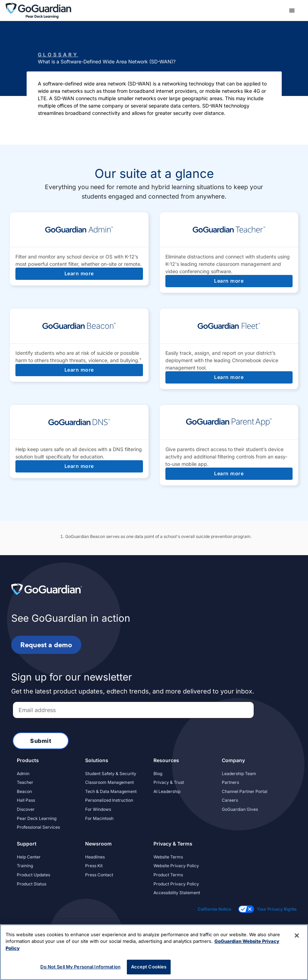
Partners (230, 782)
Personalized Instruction (109, 800)
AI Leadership (167, 791)
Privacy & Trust (169, 782)
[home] (38, 10)
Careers (230, 800)
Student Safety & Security (111, 774)
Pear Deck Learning (37, 818)
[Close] (297, 936)
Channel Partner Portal (245, 791)
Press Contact (99, 875)
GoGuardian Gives (240, 809)
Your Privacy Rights (277, 909)
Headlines (95, 857)
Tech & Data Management (111, 791)
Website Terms (168, 857)
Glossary (58, 54)
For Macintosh (99, 818)
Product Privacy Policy (176, 884)
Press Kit (94, 866)
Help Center (29, 857)
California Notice (214, 909)
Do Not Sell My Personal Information (80, 967)
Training (25, 866)
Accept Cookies (149, 967)
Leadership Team (239, 774)
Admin (23, 774)
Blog (158, 774)
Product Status (32, 884)
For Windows (98, 809)
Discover (26, 809)
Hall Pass (26, 800)
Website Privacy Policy (176, 866)
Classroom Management (109, 782)
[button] (292, 11)
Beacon (24, 791)
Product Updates (33, 875)
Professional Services (38, 827)
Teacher (25, 782)
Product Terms (168, 875)
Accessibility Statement (177, 893)
